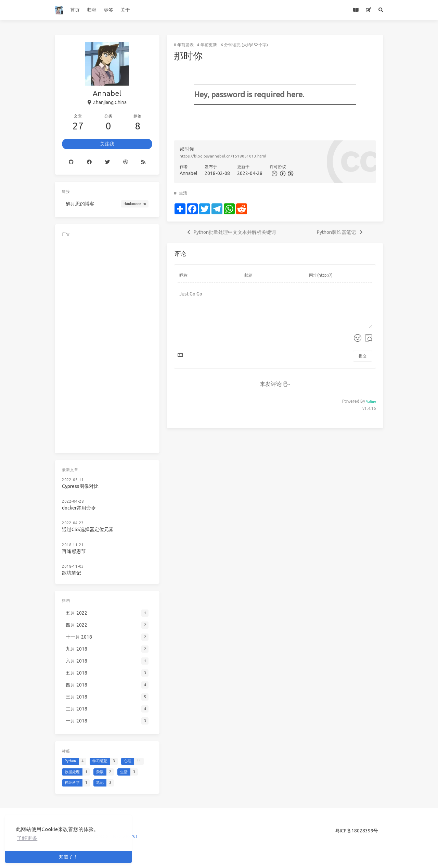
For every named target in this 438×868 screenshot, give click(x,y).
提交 (363, 356)
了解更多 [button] (27, 838)
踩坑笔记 (72, 573)
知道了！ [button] (68, 857)
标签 (108, 10)
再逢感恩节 (74, 551)
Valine (371, 402)
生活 (183, 193)
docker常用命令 (79, 508)
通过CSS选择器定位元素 (88, 529)
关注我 (107, 144)
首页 (75, 10)
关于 (125, 10)
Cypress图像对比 (80, 486)
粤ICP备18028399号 (357, 831)
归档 (92, 10)
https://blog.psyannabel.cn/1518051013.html (223, 156)
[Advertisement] (107, 343)
